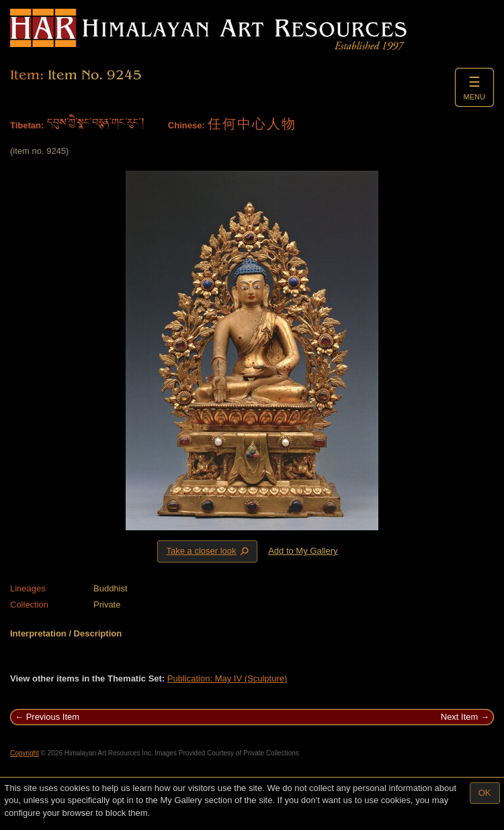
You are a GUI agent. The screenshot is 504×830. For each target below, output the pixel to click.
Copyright (25, 753)
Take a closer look (208, 551)
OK (485, 793)
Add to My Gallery (303, 551)
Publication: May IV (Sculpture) (227, 678)
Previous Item (53, 717)
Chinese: (186, 125)
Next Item (460, 717)
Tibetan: (27, 125)
